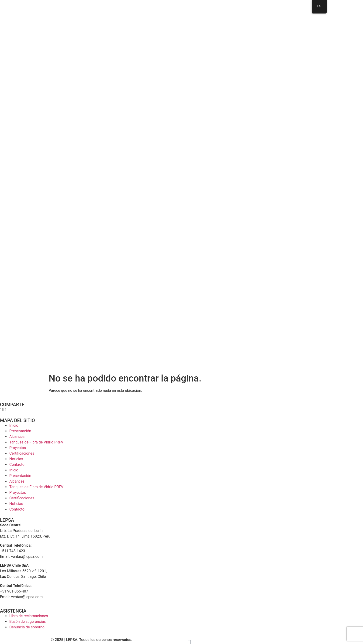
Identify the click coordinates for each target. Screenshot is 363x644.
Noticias (16, 459)
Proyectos (18, 448)
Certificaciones (22, 453)
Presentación (20, 431)
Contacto (17, 465)
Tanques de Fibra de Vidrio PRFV (36, 442)
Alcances (17, 437)
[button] (1, 410)
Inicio (14, 425)
